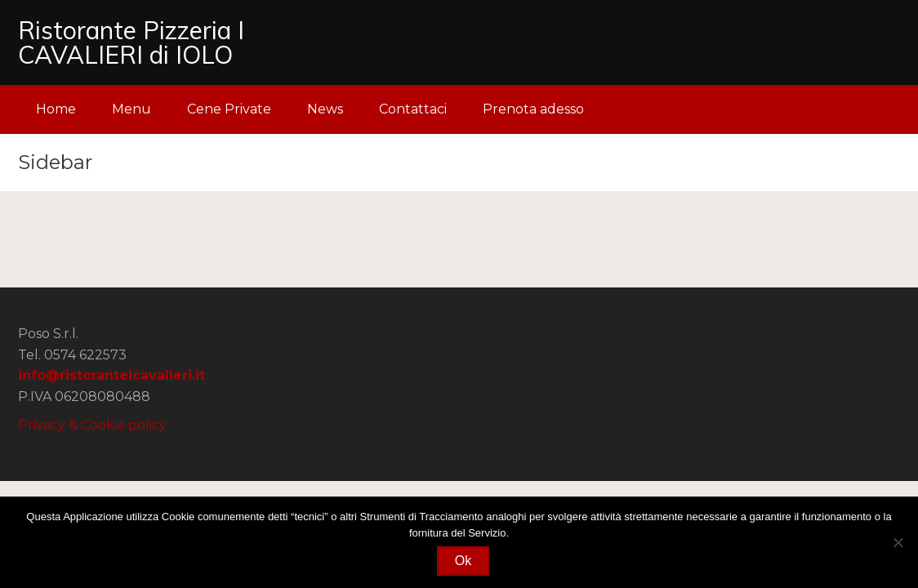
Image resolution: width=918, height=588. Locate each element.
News (325, 109)
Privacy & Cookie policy (92, 425)
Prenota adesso (533, 109)
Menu (131, 109)
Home (56, 109)
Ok (463, 561)
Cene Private (229, 109)
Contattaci (413, 109)
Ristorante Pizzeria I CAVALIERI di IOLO (131, 42)
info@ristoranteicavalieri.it (111, 375)
